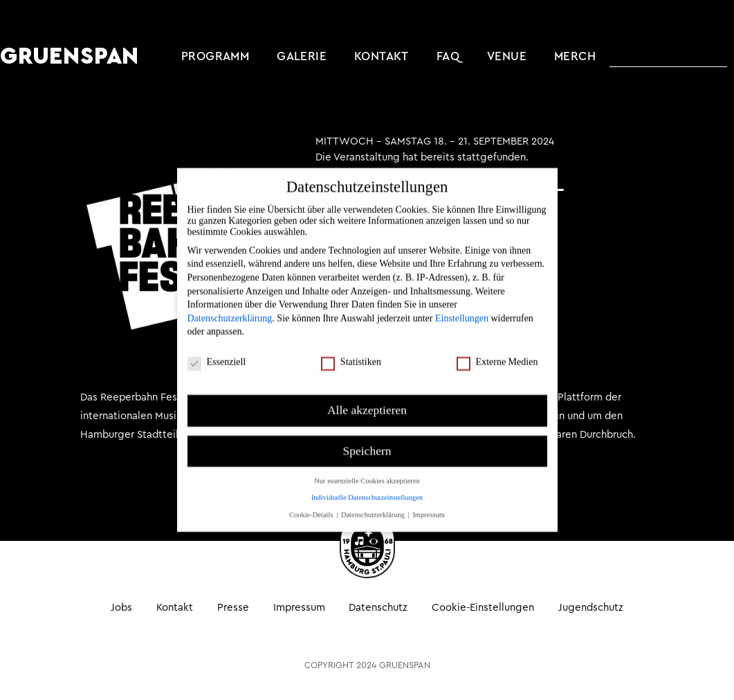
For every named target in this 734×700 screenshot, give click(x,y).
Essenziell (217, 348)
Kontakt (382, 56)
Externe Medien (497, 348)
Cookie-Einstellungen (484, 608)
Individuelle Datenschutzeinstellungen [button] (367, 483)
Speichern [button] (367, 436)
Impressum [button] (429, 500)
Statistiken (351, 348)
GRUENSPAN (70, 57)
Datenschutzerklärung (230, 304)
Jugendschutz (591, 608)
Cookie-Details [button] (312, 500)
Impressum (299, 608)
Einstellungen (462, 304)
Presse (233, 608)
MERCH (575, 56)
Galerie (302, 56)
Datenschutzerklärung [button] (374, 500)
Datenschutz (379, 608)
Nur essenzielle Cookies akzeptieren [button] (367, 467)
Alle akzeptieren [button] (367, 396)
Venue (507, 56)
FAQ (448, 56)
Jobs (121, 608)
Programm (215, 56)
